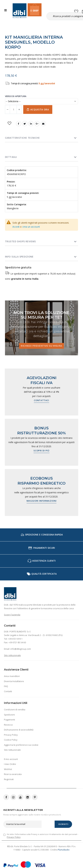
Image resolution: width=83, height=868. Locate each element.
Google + (37, 124)
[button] (76, 11)
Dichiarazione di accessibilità (19, 730)
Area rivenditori (12, 676)
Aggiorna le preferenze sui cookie (21, 745)
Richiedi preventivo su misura (41, 346)
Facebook (19, 124)
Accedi (16, 227)
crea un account (31, 227)
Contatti (8, 691)
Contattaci (41, 400)
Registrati (9, 779)
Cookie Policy (11, 740)
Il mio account (11, 759)
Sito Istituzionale (12, 750)
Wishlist (8, 769)
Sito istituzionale (12, 655)
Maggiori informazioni (42, 501)
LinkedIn (31, 124)
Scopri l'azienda (12, 615)
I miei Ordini (10, 764)
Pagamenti (9, 720)
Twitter (25, 124)
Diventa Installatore (14, 681)
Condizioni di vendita (15, 710)
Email (43, 124)
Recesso (8, 725)
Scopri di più (41, 451)
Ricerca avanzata (13, 774)
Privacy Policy (11, 735)
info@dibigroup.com (21, 649)
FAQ (6, 686)
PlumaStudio (64, 850)
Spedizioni (9, 715)
